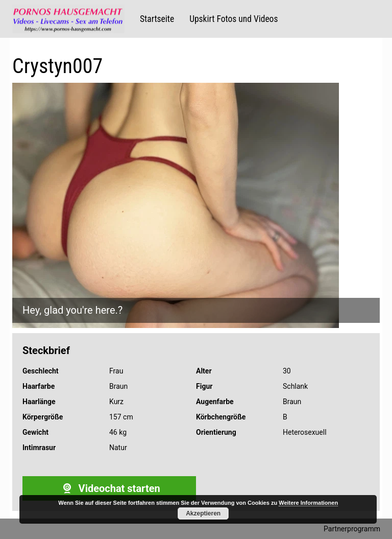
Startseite (157, 19)
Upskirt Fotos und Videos (234, 19)
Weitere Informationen (308, 503)
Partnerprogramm (352, 529)
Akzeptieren (203, 513)
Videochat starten (109, 488)
